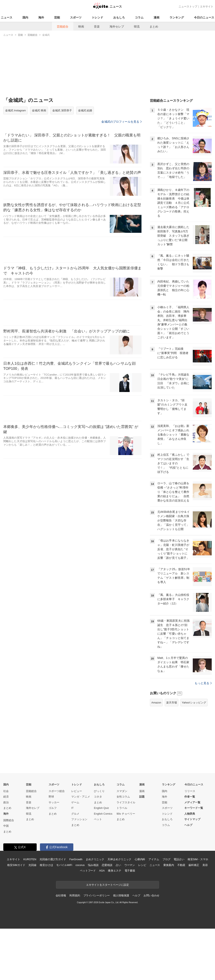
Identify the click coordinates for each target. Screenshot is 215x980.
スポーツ (76, 17)
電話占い (179, 859)
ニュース (7, 17)
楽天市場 (172, 703)
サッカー (54, 802)
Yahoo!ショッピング (194, 703)
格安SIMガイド (16, 865)
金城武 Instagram (15, 110)
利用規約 (75, 895)
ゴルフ (53, 808)
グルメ (75, 814)
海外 (41, 17)
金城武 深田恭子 (62, 110)
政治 (6, 802)
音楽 (97, 27)
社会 (6, 791)
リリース (190, 791)
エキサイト (207, 6)
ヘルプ (188, 825)
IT (72, 808)
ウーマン (130, 865)
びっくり (99, 791)
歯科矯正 (194, 865)
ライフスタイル (126, 802)
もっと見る (203, 683)
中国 (6, 826)
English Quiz (101, 808)
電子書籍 (130, 871)
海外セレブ (117, 27)
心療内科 (140, 859)
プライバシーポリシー (97, 895)
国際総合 (9, 820)
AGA (102, 871)
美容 (205, 865)
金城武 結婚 (85, 110)
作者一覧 (190, 797)
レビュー (77, 791)
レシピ (142, 865)
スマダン (122, 791)
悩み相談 (93, 865)
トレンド (97, 17)
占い (118, 865)
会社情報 (61, 895)
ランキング (177, 17)
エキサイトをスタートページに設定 (107, 885)
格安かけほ (46, 865)
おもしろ (119, 17)
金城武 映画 (39, 110)
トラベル (122, 808)
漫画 (157, 17)
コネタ (98, 797)
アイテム (154, 859)
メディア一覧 (192, 802)
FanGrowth (76, 859)
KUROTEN (30, 859)
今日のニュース (204, 17)
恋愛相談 (107, 865)
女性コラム (123, 797)
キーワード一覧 (194, 808)
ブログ (167, 859)
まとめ (154, 27)
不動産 (181, 865)
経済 (6, 797)
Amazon (156, 703)
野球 (51, 797)
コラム (139, 17)
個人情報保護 (121, 895)
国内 (25, 17)
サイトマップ (192, 819)
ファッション (79, 819)
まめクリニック (95, 859)
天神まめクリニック (119, 859)
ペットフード (88, 871)
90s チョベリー (126, 814)
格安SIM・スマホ (198, 859)
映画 (81, 27)
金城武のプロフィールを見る (122, 122)
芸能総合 (63, 27)
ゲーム (75, 802)
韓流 (137, 27)
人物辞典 (190, 814)
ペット (98, 819)
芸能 (57, 17)
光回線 (32, 865)
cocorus (80, 865)
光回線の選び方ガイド (53, 859)
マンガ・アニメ (81, 797)
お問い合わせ (151, 895)
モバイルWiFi (64, 865)
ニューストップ (188, 6)
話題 (142, 797)
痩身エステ (115, 871)
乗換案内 (169, 865)
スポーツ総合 (57, 791)
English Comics (103, 814)
